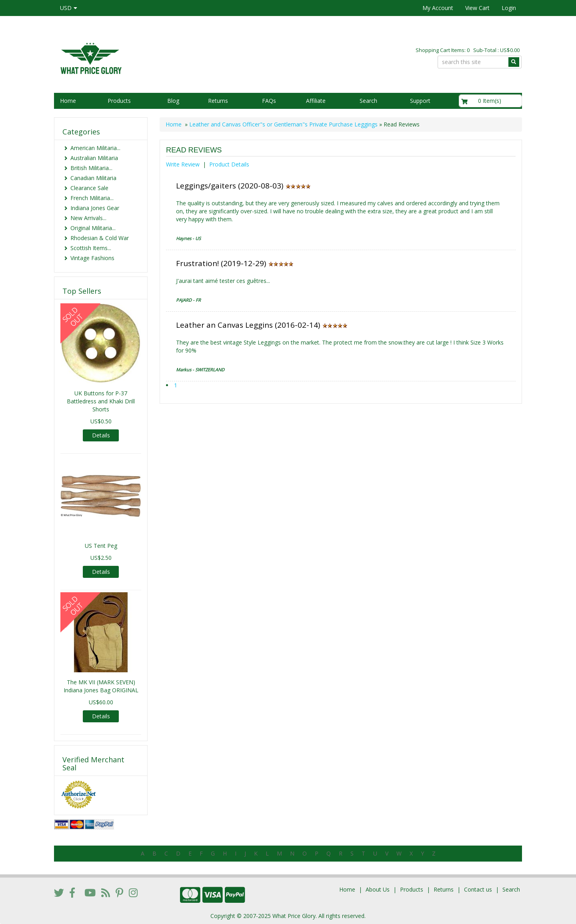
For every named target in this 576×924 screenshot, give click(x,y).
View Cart (477, 8)
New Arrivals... (88, 218)
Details (101, 435)
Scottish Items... (91, 248)
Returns (218, 101)
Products (119, 101)
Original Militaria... (93, 228)
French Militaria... (92, 198)
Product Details (229, 164)
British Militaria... (91, 168)
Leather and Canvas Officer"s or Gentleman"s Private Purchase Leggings (283, 124)
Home (68, 101)
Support (420, 101)
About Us (378, 889)
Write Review (183, 164)
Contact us (478, 889)
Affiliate (316, 101)
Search (368, 101)
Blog (173, 101)
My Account (438, 8)
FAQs (269, 101)
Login (509, 8)
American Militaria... (95, 148)
